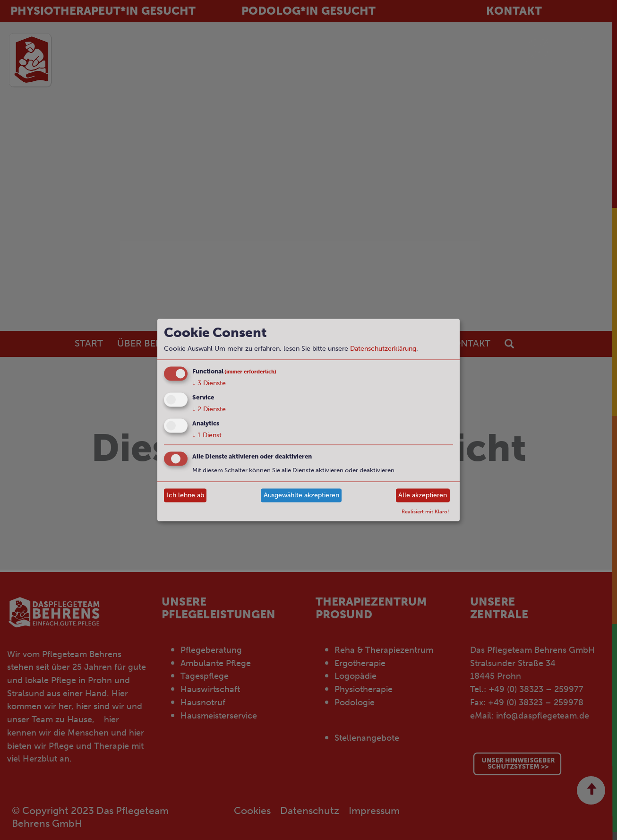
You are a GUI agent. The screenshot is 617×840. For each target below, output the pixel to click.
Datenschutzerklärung (383, 349)
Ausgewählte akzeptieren (301, 495)
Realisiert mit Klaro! (425, 511)
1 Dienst (207, 435)
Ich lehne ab (185, 495)
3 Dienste (209, 383)
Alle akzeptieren (423, 495)
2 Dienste (209, 409)
